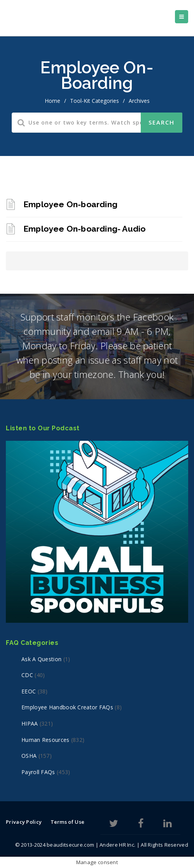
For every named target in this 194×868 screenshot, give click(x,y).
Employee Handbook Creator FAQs (67, 707)
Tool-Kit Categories (94, 101)
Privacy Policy (24, 822)
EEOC (29, 691)
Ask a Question (41, 659)
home (52, 101)
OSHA (29, 756)
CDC (27, 675)
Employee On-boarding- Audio (84, 229)
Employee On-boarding (70, 204)
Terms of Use (68, 822)
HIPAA (30, 723)
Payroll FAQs (38, 772)
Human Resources (45, 740)
